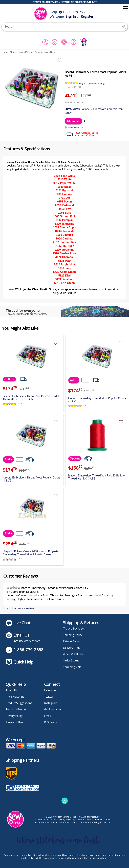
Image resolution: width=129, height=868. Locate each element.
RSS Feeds (50, 722)
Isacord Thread (26, 52)
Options (9, 379)
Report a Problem (17, 709)
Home (6, 52)
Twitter (49, 697)
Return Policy (71, 641)
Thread (14, 52)
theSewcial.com (54, 709)
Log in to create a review (19, 608)
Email (48, 716)
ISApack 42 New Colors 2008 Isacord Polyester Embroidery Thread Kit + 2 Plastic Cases (31, 553)
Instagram (51, 703)
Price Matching (15, 697)
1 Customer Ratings (95, 84)
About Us (12, 690)
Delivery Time (72, 648)
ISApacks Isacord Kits (45, 52)
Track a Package (73, 629)
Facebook (50, 690)
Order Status (71, 660)
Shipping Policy (73, 635)
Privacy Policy (14, 716)
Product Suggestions (19, 703)
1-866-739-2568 (73, 12)
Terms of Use (14, 722)
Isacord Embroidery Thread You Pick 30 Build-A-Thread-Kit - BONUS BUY (31, 398)
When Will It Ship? (74, 654)
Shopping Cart (72, 667)
